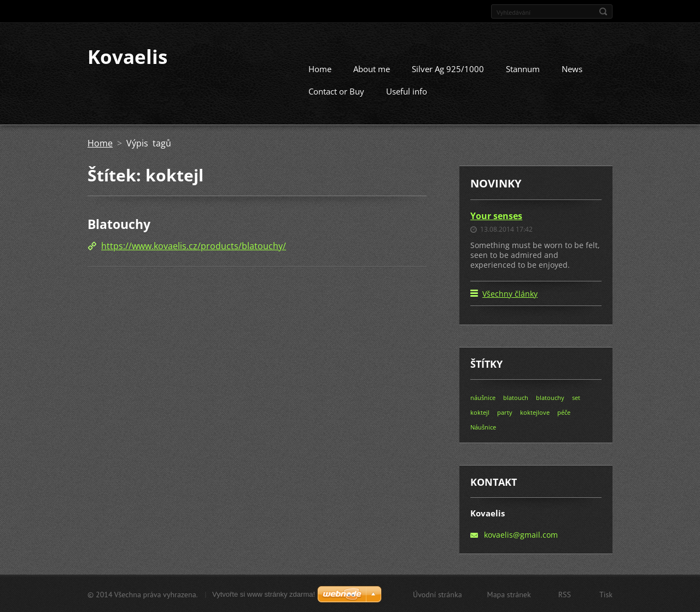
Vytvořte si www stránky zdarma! (264, 594)
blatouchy (550, 397)
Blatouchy (119, 223)
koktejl (480, 412)
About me (372, 68)
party (505, 412)
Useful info (407, 91)
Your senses (496, 215)
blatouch (516, 397)
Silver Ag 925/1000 (448, 68)
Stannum (523, 68)
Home (320, 68)
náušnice (483, 397)
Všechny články (510, 293)
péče (564, 412)
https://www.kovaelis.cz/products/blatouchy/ (194, 245)
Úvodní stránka (437, 594)
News (572, 68)
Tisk (606, 594)
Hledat (603, 11)
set (576, 397)
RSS (565, 594)
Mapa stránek (509, 594)
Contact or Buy (336, 91)
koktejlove (535, 412)
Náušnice (483, 426)
